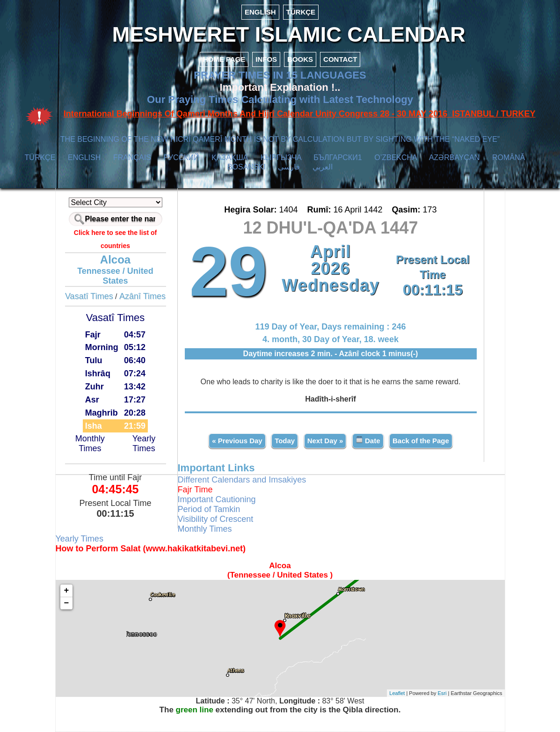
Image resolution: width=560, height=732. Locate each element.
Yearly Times (144, 443)
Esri (442, 693)
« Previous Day (237, 441)
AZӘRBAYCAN (455, 157)
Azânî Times (142, 296)
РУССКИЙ (182, 157)
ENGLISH (260, 12)
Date (368, 440)
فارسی (289, 167)
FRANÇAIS (132, 157)
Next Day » (325, 441)
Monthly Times (90, 443)
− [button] (67, 603)
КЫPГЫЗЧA (281, 157)
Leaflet (397, 693)
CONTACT (340, 59)
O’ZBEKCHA (396, 157)
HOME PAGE (224, 59)
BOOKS (300, 59)
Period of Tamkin (209, 509)
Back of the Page (421, 441)
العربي (323, 167)
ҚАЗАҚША (230, 157)
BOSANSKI (247, 167)
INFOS (266, 59)
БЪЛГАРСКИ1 (338, 157)
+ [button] (67, 591)
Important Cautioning (217, 499)
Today (285, 441)
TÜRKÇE (301, 12)
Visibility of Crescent (216, 519)
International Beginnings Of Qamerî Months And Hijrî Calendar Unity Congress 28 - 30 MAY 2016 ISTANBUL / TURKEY (300, 114)
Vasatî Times (89, 296)
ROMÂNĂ (509, 157)
